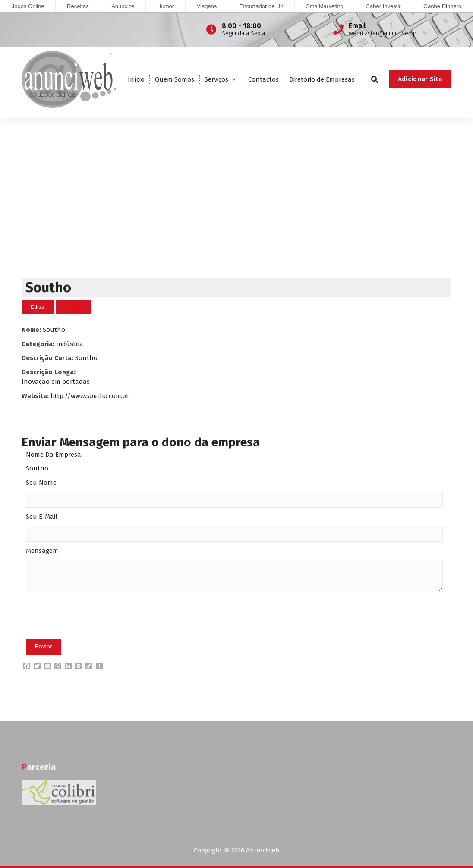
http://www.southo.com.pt (90, 395)
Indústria (70, 344)
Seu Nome (41, 483)
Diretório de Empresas (322, 79)
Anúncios (123, 6)
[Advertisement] (236, 213)
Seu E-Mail (42, 517)
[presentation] (91, 629)
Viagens (207, 6)
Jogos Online (28, 6)
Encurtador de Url (262, 6)
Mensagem (42, 551)
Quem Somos (175, 79)
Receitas (78, 6)
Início (136, 79)
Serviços (216, 79)
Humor (166, 6)
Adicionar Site (420, 79)
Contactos (263, 79)
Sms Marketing (325, 6)
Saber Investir (383, 6)
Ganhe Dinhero (442, 6)
